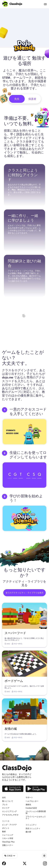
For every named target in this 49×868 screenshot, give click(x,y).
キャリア (6, 808)
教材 (4, 832)
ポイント (6, 828)
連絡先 (28, 805)
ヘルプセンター (32, 801)
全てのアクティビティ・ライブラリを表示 (24, 593)
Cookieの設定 (31, 808)
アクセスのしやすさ (10, 815)
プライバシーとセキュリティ (36, 818)
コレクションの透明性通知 (36, 812)
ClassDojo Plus (8, 842)
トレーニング (8, 835)
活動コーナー (8, 845)
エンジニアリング (9, 811)
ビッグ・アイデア (9, 825)
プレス (5, 805)
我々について (8, 801)
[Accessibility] (44, 856)
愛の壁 (28, 832)
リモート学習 (8, 838)
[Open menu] (45, 4)
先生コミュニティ (33, 828)
